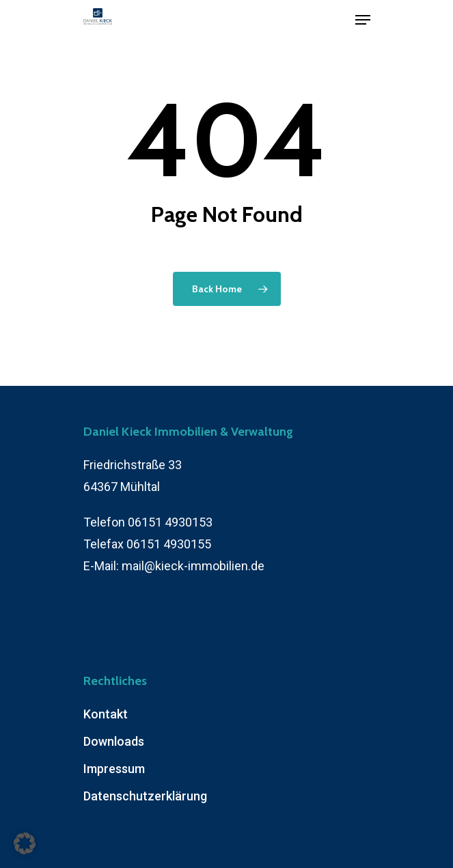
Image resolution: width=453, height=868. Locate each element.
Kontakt (106, 714)
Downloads (114, 741)
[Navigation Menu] (363, 20)
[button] (25, 843)
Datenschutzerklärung (145, 796)
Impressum (114, 769)
